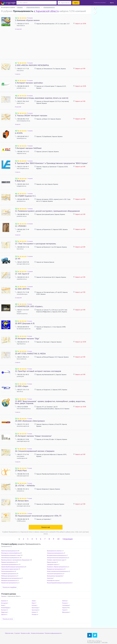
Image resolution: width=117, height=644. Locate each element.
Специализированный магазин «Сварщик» (35, 451)
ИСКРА (19, 133)
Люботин (65, 601)
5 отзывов (30, 256)
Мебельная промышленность (9, 576)
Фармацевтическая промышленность (11, 578)
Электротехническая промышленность (57, 558)
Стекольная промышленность (55, 574)
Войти (112, 3)
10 (58, 539)
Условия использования (37, 633)
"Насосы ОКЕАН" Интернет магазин (31, 116)
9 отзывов (30, 18)
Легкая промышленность (8, 571)
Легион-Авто (22, 501)
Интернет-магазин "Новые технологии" (33, 436)
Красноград (35, 608)
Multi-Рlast (21, 471)
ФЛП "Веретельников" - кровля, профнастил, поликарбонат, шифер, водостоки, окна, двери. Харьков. (50, 402)
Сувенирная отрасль (52, 565)
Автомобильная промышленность (10, 558)
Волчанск (4, 610)
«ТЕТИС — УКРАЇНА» (25, 486)
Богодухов (4, 603)
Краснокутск (35, 610)
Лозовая (34, 615)
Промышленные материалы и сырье (11, 555)
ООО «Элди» (22, 386)
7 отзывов (30, 131)
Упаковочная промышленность (10, 583)
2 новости (18, 235)
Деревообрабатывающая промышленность (13, 567)
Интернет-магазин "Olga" (27, 339)
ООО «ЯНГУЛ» (22, 289)
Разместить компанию (100, 3)
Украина (4, 596)
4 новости (18, 124)
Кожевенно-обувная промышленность (57, 567)
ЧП (18, 259)
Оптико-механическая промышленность (58, 571)
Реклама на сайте (25, 633)
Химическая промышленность (9, 551)
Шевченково (66, 612)
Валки (3, 605)
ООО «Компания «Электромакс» (30, 421)
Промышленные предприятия (55, 576)
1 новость (18, 74)
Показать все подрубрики (10, 587)
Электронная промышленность (55, 553)
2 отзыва (30, 513)
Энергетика (50, 578)
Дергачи (4, 615)
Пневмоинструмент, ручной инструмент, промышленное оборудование (47, 211)
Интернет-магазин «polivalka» (29, 83)
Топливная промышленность (9, 574)
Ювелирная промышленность (9, 581)
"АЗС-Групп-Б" (22, 274)
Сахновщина (66, 605)
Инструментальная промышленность (57, 555)
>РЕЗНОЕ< (21, 226)
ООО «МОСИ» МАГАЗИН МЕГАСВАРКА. (32, 65)
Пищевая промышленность (8, 562)
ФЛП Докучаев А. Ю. (25, 323)
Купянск (34, 612)
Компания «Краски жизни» (27, 20)
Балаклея (4, 601)
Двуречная (4, 612)
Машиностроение (52, 562)
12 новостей (18, 29)
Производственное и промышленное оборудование (15, 560)
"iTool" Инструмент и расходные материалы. (36, 244)
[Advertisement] (46, 46)
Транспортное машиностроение (10, 569)
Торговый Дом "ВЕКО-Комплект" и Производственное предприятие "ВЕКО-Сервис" (51, 163)
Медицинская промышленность (55, 569)
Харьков (64, 608)
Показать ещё (46, 527)
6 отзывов (30, 224)
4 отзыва (30, 304)
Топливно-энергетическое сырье (56, 560)
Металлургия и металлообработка (10, 553)
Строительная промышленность (10, 565)
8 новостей (18, 107)
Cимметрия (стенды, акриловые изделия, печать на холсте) (42, 98)
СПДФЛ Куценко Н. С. (26, 196)
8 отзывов (30, 80)
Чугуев (64, 610)
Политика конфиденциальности (53, 633)
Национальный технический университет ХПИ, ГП (38, 516)
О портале (17, 633)
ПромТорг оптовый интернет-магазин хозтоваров (38, 371)
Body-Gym (20, 181)
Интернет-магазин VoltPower (28, 148)
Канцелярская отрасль (53, 581)
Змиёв (33, 601)
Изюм (33, 603)
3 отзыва (30, 369)
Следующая (68, 539)
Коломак (34, 605)
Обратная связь (9, 633)
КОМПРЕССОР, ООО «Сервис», (29, 306)
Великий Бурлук (5, 608)
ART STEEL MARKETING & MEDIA (30, 354)
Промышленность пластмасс (54, 551)
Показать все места (8, 619)
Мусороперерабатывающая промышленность (59, 583)
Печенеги (65, 603)
